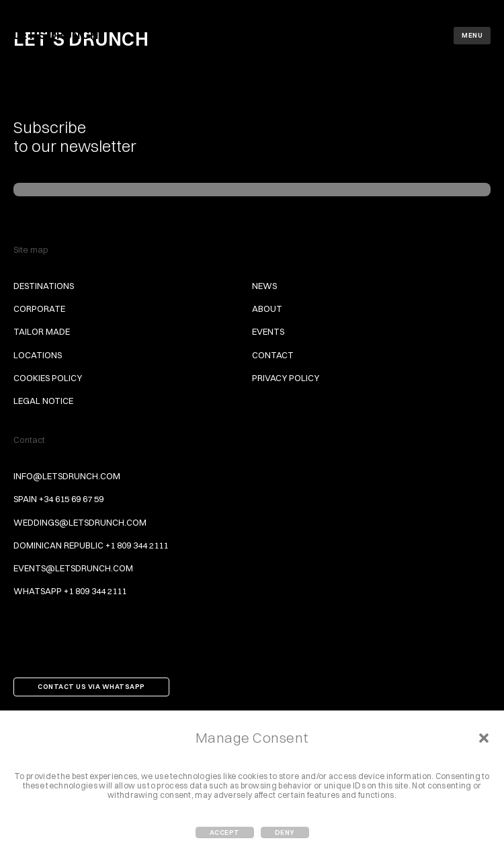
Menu (472, 35)
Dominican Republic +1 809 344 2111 (91, 545)
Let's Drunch (56, 35)
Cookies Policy (48, 378)
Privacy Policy (286, 378)
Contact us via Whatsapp (91, 687)
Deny (285, 832)
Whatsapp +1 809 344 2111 (70, 591)
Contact (273, 355)
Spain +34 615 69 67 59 (58, 499)
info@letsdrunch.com (67, 476)
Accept (225, 832)
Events (268, 331)
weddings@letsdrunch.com (80, 522)
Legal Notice (43, 401)
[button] (484, 738)
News (264, 286)
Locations (38, 355)
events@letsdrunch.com (73, 568)
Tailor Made (42, 331)
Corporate (39, 309)
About (267, 309)
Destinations (44, 286)
